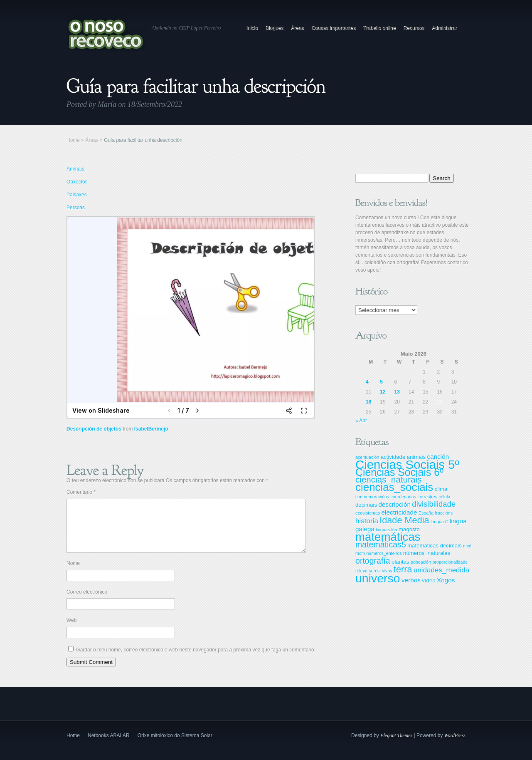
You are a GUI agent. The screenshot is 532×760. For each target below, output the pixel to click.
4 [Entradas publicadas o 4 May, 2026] (367, 382)
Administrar (444, 28)
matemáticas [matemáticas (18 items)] (388, 537)
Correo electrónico (87, 602)
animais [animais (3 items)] (416, 457)
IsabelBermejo (151, 429)
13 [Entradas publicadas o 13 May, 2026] (397, 392)
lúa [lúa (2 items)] (394, 530)
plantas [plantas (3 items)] (400, 562)
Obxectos (77, 182)
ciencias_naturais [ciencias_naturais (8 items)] (388, 479)
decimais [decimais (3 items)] (366, 505)
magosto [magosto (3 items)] (409, 529)
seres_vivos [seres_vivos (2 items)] (380, 571)
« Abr (361, 421)
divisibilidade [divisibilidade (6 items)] (434, 504)
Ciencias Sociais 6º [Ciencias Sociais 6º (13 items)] (399, 472)
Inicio (252, 28)
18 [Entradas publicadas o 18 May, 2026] (368, 402)
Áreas (297, 28)
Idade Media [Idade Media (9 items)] (404, 520)
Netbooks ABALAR (109, 745)
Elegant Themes (396, 745)
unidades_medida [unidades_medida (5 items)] (441, 570)
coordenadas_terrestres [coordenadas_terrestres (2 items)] (414, 497)
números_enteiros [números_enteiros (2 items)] (384, 553)
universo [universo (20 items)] (378, 578)
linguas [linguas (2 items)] (383, 530)
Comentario (81, 492)
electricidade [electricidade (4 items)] (399, 512)
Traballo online (379, 28)
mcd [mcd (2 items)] (467, 546)
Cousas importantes (334, 28)
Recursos (414, 28)
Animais (75, 169)
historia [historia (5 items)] (367, 521)
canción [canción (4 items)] (438, 457)
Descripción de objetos (94, 429)
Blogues (274, 28)
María (107, 104)
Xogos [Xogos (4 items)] (446, 580)
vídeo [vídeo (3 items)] (429, 581)
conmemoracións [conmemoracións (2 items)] (372, 497)
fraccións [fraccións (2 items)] (444, 513)
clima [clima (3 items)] (441, 489)
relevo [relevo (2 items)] (361, 571)
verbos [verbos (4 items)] (411, 580)
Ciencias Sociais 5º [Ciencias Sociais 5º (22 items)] (407, 464)
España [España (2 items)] (426, 513)
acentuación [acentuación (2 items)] (367, 457)
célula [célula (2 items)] (444, 497)
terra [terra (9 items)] (403, 569)
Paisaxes (77, 195)
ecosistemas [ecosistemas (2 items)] (368, 513)
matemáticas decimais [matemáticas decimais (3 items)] (435, 546)
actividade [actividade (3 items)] (393, 457)
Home (73, 140)
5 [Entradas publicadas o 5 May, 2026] (381, 382)
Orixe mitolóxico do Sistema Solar (175, 745)
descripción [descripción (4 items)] (394, 504)
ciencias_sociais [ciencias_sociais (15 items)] (394, 487)
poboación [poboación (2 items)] (421, 562)
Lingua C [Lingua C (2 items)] (440, 522)
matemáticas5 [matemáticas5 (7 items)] (381, 545)
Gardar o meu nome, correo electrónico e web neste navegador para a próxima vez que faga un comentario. (196, 660)
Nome (73, 573)
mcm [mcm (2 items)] (360, 553)
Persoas (76, 208)
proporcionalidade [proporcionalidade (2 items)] (450, 562)
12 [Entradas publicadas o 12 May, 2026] (383, 392)
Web (71, 630)
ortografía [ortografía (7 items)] (373, 561)
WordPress (455, 745)
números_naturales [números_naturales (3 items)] (427, 553)
